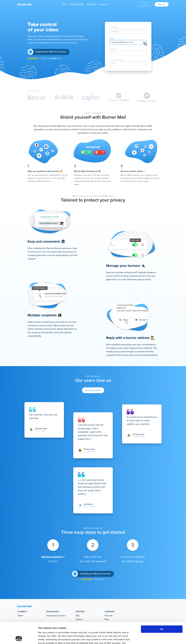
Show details (153, 638)
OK (162, 609)
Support (103, 4)
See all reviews (93, 390)
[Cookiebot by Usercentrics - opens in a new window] (19, 638)
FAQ (65, 4)
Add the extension (52, 557)
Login (145, 4)
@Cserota (88, 504)
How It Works (77, 4)
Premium (91, 4)
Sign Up (162, 4)
